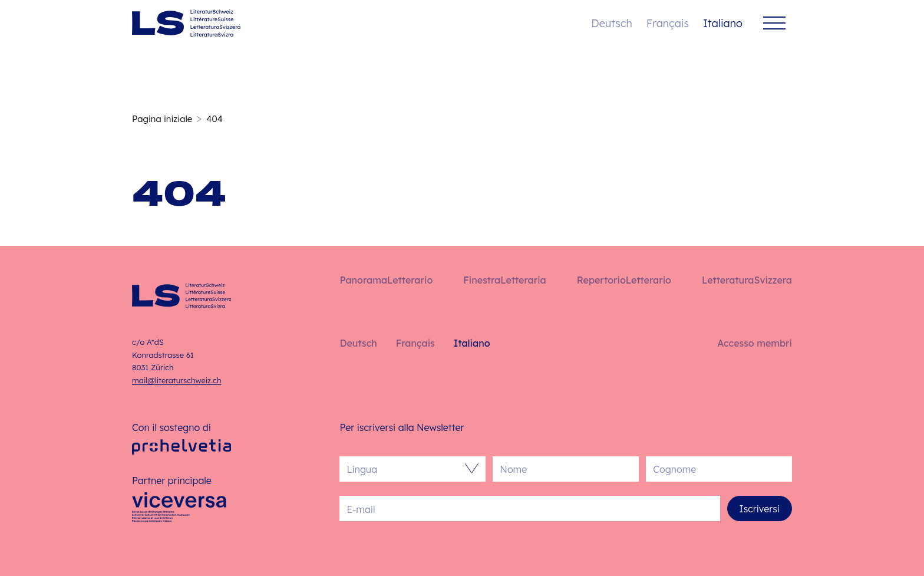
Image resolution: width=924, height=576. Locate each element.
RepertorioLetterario (624, 280)
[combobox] (407, 469)
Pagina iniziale (162, 119)
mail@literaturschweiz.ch (176, 380)
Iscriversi (760, 509)
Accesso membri (755, 343)
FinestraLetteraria (504, 280)
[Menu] (774, 23)
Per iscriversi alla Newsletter (402, 427)
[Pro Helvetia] (181, 447)
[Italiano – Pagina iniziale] (186, 23)
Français (668, 23)
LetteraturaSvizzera (747, 280)
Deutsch (611, 23)
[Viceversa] (179, 511)
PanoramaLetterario (386, 280)
